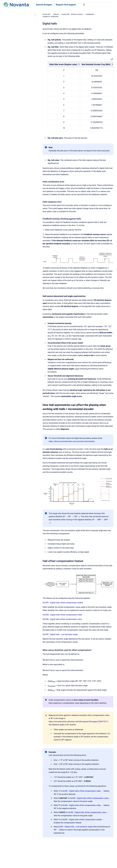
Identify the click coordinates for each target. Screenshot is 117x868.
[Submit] (84, 5)
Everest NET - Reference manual (72, 14)
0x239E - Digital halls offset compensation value (62, 619)
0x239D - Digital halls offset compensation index (62, 615)
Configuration (90, 14)
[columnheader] (64, 64)
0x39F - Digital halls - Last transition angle (75, 827)
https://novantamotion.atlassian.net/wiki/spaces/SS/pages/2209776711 (78, 722)
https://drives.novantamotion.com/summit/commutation (72, 441)
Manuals (56, 14)
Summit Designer (44, 5)
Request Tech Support (66, 5)
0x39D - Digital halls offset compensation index (82, 791)
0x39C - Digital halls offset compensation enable (82, 820)
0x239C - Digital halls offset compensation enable (63, 603)
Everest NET (47, 14)
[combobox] (97, 5)
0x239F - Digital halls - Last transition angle (60, 634)
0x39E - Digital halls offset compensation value (89, 798)
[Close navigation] (35, 15)
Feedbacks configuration (51, 17)
